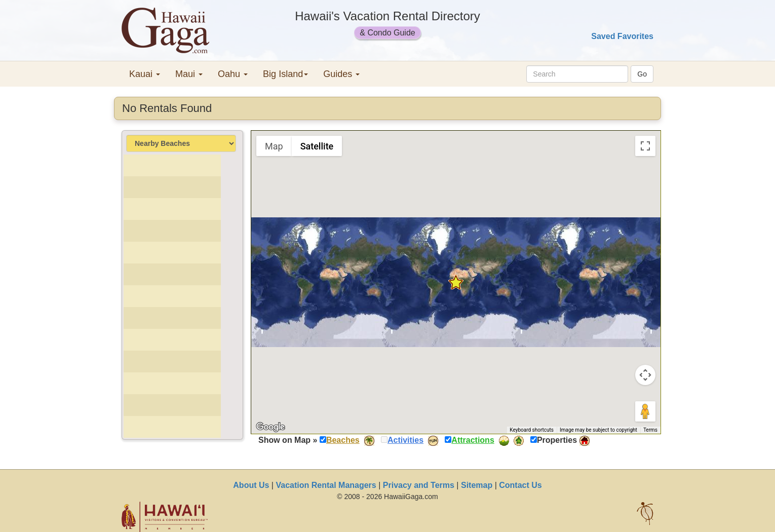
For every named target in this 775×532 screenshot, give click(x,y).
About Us (251, 485)
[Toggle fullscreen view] (645, 146)
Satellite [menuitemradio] (317, 146)
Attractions (473, 440)
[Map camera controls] (645, 375)
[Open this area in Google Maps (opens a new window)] (270, 427)
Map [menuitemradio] (274, 146)
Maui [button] (189, 74)
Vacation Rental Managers (326, 485)
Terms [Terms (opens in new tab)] (650, 430)
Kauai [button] (145, 74)
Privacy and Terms (419, 485)
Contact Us (520, 485)
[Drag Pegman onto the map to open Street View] (645, 411)
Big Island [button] (285, 74)
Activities (405, 440)
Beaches (343, 440)
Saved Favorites (622, 36)
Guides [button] (341, 74)
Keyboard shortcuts (532, 430)
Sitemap (477, 485)
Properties (557, 440)
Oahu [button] (233, 74)
